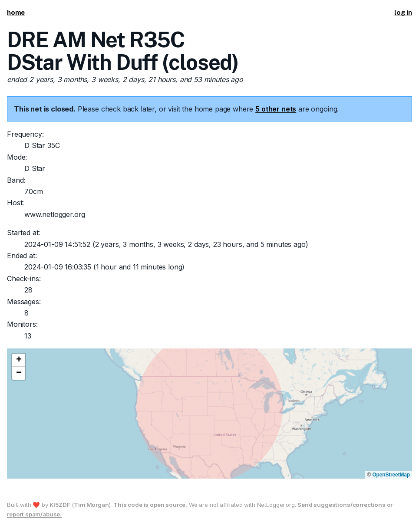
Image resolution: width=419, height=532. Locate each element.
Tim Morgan (91, 505)
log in (403, 12)
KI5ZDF (60, 505)
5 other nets (276, 109)
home (16, 12)
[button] (19, 360)
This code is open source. (150, 505)
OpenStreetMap (391, 475)
